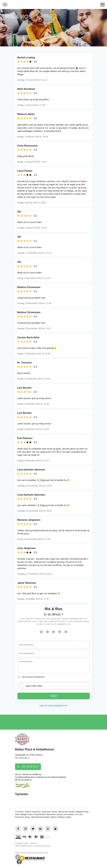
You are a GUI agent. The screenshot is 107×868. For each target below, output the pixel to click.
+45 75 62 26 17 (28, 767)
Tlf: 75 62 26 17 (22, 758)
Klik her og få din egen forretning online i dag (31, 853)
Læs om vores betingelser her (53, 706)
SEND (53, 696)
